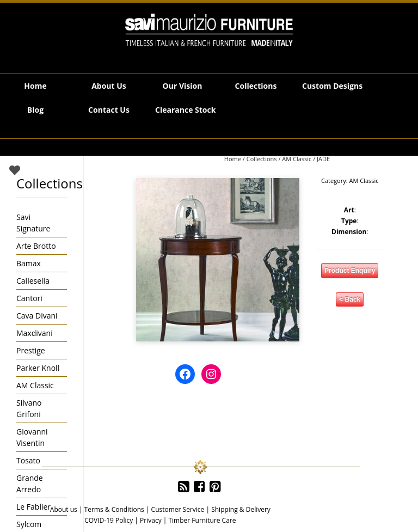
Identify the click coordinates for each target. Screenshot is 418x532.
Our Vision (183, 86)
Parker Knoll (38, 368)
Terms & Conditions (114, 509)
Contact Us (109, 110)
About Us (109, 86)
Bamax (29, 263)
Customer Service (178, 509)
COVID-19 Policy (109, 520)
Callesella (33, 281)
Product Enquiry (350, 271)
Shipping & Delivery (241, 509)
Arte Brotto (36, 246)
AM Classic (297, 159)
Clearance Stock (185, 110)
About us (64, 509)
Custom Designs (332, 86)
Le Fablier (33, 507)
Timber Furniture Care (202, 520)
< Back (350, 299)
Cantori (29, 298)
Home (35, 86)
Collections (256, 86)
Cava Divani (37, 316)
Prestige (31, 350)
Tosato (28, 460)
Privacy (151, 520)
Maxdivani (35, 333)
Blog (35, 110)
